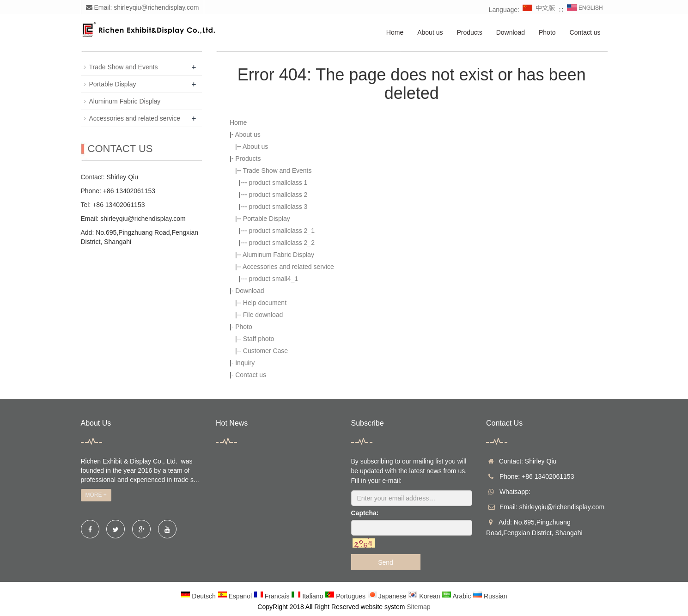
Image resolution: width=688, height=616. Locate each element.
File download (263, 315)
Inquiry (245, 363)
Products (469, 32)
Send (386, 562)
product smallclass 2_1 (282, 231)
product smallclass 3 (278, 207)
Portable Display (267, 219)
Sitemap (418, 607)
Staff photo (259, 339)
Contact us (585, 32)
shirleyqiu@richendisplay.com (143, 219)
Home (395, 32)
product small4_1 (274, 279)
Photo (547, 32)
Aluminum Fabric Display (278, 255)
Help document (265, 303)
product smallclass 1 (278, 183)
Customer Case (265, 351)
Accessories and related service (288, 267)
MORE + (96, 495)
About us (430, 32)
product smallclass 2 (278, 195)
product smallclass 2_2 (282, 243)
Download (511, 32)
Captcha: (365, 513)
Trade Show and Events (277, 171)
